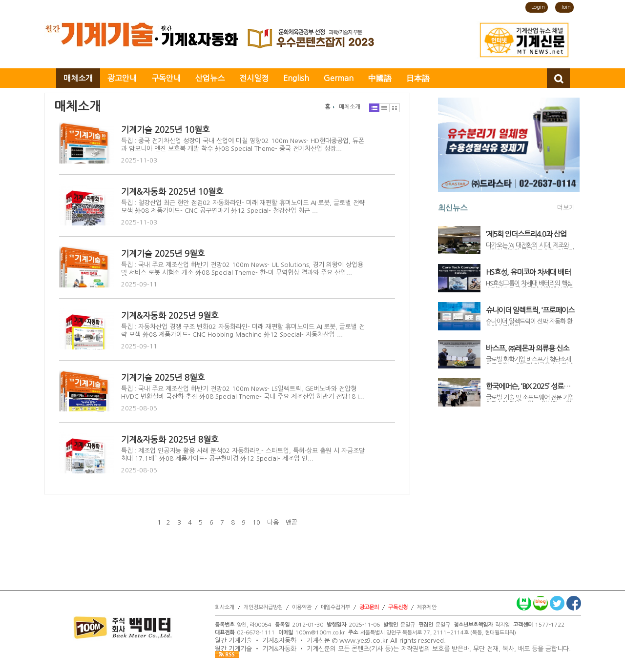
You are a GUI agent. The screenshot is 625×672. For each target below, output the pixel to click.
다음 (273, 522)
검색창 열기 (558, 78)
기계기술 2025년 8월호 (163, 377)
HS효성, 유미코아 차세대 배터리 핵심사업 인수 (528, 272)
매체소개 (78, 78)
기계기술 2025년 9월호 (163, 254)
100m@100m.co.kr (320, 633)
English (296, 78)
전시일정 (254, 78)
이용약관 (302, 607)
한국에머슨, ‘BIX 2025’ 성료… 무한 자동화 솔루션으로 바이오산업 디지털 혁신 (529, 387)
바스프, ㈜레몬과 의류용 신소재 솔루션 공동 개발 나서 (527, 348)
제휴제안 (427, 607)
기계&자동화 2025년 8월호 (170, 439)
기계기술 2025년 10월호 (166, 130)
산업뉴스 (210, 78)
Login (538, 7)
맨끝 (292, 522)
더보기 (566, 208)
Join (566, 7)
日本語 (418, 78)
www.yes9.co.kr (364, 641)
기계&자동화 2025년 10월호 (172, 192)
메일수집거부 (335, 607)
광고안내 (122, 78)
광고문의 (369, 607)
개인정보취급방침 (263, 607)
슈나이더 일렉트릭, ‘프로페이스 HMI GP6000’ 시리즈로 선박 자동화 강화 (530, 310)
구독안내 (166, 78)
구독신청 (398, 607)
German (339, 78)
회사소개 (225, 607)
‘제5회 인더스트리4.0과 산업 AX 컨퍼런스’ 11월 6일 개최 (526, 234)
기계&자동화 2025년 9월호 (170, 316)
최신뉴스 (453, 208)
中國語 (380, 78)
